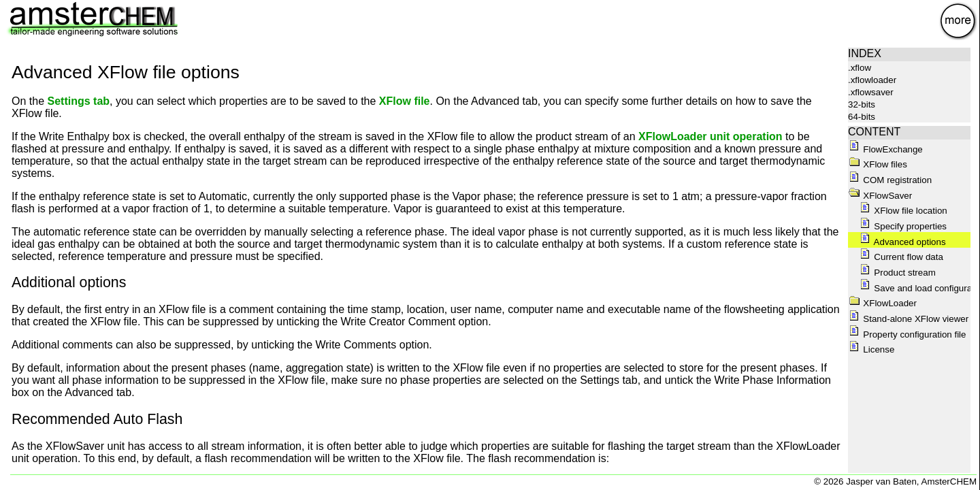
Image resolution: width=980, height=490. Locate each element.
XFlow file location (903, 211)
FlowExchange (885, 149)
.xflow (860, 68)
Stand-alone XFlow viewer (909, 319)
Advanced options (902, 242)
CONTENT (874, 132)
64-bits (862, 117)
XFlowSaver (880, 196)
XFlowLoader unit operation (710, 136)
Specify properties (903, 226)
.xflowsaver (871, 92)
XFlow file (405, 101)
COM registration (890, 180)
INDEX (865, 53)
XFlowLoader (883, 303)
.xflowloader (872, 80)
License (871, 349)
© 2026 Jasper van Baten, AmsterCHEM (895, 481)
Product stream (897, 273)
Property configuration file (907, 334)
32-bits (862, 104)
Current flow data (901, 257)
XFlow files (878, 164)
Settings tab (78, 101)
